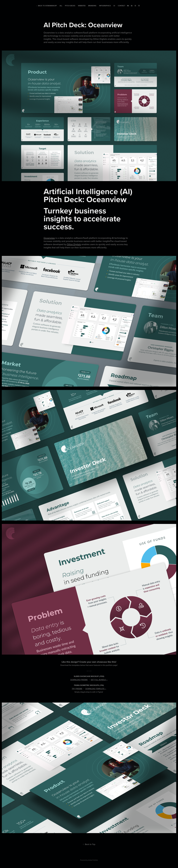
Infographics (105, 6)
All (61, 6)
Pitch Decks (70, 6)
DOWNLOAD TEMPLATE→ (96, 689)
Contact (122, 6)
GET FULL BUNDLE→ (99, 680)
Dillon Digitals (74, 244)
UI (114, 6)
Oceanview (49, 238)
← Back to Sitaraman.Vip (46, 6)
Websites (82, 6)
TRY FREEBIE (77, 689)
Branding (92, 6)
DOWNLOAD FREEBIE (79, 680)
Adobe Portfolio (93, 860)
